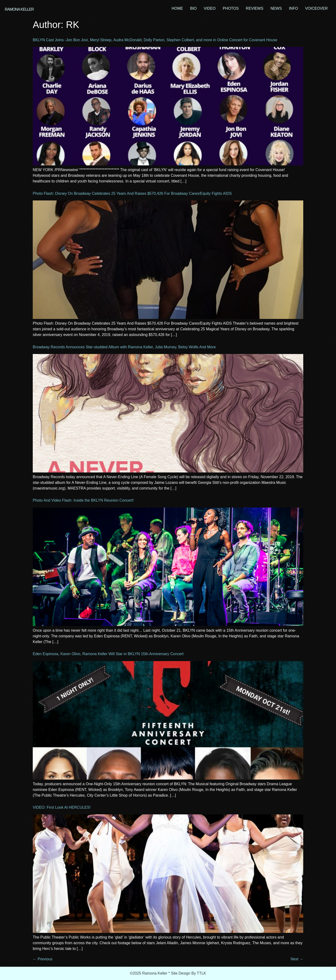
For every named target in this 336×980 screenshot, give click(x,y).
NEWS (276, 8)
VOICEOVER (316, 8)
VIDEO (210, 8)
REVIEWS (255, 8)
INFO (294, 8)
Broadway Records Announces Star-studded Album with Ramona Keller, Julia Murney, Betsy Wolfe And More (124, 347)
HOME (177, 8)
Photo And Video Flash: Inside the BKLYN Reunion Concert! (83, 500)
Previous (43, 959)
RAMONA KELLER (19, 9)
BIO (193, 8)
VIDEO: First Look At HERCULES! (62, 807)
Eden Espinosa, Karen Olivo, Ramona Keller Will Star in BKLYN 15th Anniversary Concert (108, 654)
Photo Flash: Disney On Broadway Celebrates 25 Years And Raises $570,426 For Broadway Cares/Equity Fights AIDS (132, 193)
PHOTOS (231, 8)
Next (297, 959)
